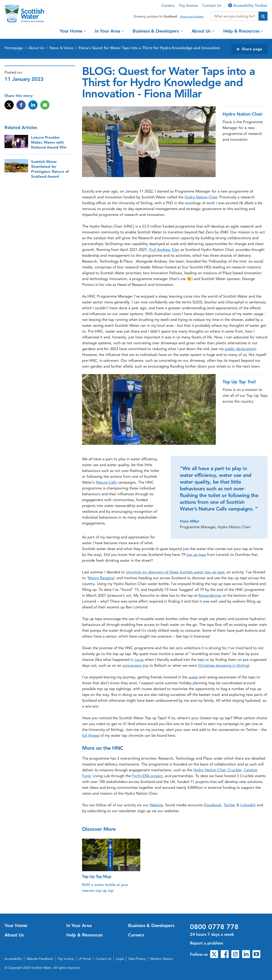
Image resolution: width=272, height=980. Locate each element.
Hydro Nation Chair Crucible (217, 770)
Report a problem (207, 943)
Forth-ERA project (147, 776)
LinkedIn (247, 805)
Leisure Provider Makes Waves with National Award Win (49, 142)
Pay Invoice (188, 5)
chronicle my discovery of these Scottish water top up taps (175, 572)
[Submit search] (263, 16)
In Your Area (108, 31)
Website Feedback (40, 959)
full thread (91, 735)
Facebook (213, 805)
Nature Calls (106, 482)
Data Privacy (137, 959)
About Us (202, 31)
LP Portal (85, 959)
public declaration (240, 349)
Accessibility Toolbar (248, 5)
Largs (139, 660)
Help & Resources (242, 31)
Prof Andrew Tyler (164, 250)
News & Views (61, 48)
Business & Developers (156, 31)
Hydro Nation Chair (201, 197)
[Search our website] (234, 16)
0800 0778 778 (214, 927)
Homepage (14, 48)
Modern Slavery (162, 959)
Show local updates (192, 17)
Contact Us (212, 5)
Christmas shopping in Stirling (223, 665)
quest (193, 677)
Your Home (72, 31)
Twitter (230, 805)
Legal (120, 959)
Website (156, 805)
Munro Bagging (101, 578)
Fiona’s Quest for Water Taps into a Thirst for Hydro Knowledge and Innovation (149, 48)
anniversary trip (135, 665)
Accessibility (13, 959)
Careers (168, 5)
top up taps (196, 555)
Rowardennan (210, 595)
